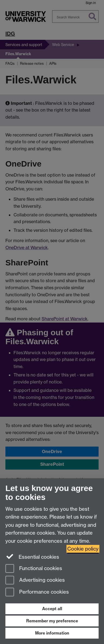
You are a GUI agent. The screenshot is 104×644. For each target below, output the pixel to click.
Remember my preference (52, 621)
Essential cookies (32, 557)
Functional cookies (34, 569)
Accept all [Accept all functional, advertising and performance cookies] (52, 609)
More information (52, 633)
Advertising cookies (35, 580)
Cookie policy (83, 549)
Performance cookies (37, 592)
